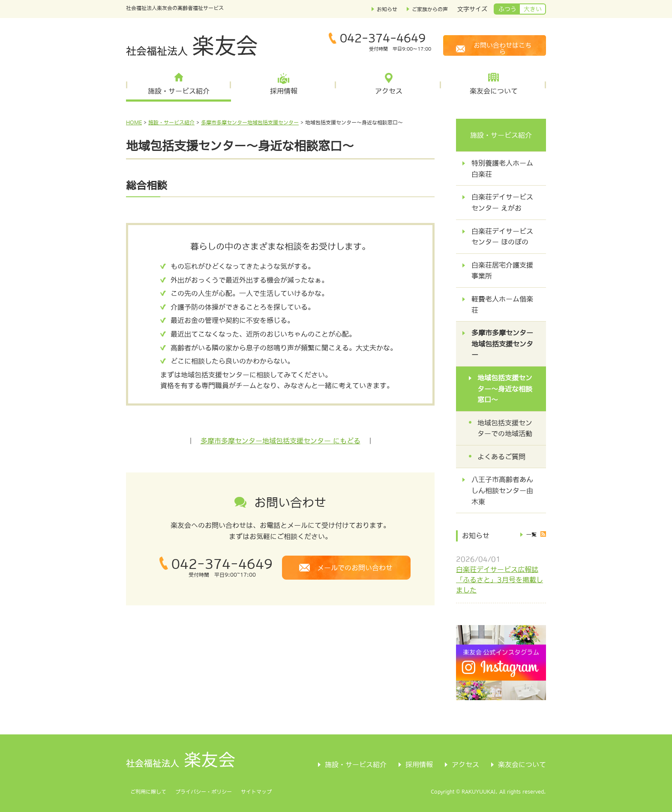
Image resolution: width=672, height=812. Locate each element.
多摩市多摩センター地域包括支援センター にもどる (280, 441)
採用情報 (284, 91)
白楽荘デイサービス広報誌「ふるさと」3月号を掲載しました (499, 580)
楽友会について (494, 91)
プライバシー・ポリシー (204, 792)
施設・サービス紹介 (179, 91)
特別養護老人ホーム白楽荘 (502, 168)
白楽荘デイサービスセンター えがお (502, 202)
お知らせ (387, 9)
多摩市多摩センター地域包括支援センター (250, 123)
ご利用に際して (148, 792)
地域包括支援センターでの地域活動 (505, 428)
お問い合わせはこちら (502, 48)
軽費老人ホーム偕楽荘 (502, 304)
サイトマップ (256, 792)
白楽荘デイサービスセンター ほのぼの (502, 237)
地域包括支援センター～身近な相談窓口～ (505, 389)
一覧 (531, 535)
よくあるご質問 (501, 457)
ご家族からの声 (430, 9)
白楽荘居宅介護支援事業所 (502, 271)
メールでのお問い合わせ (355, 568)
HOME (134, 123)
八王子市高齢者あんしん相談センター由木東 (502, 490)
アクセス (389, 91)
